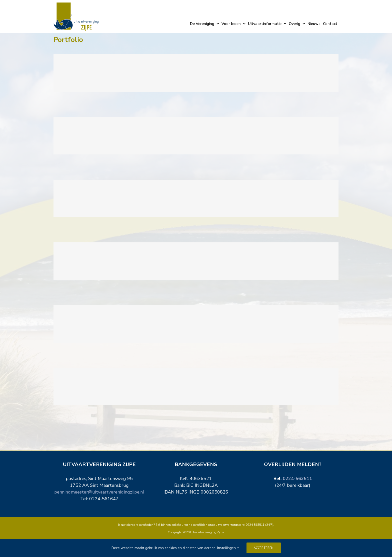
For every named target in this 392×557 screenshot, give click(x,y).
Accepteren (264, 548)
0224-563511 (297, 479)
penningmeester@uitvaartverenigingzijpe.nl (99, 492)
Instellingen (228, 548)
